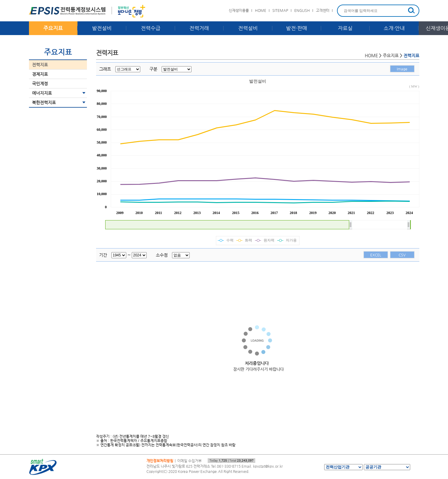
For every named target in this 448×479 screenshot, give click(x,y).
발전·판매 (297, 28)
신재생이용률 (239, 10)
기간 (103, 255)
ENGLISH (302, 10)
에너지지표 (42, 93)
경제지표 (40, 74)
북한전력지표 (44, 102)
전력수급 (151, 28)
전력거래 (199, 28)
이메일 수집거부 (189, 461)
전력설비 (248, 28)
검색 (411, 10)
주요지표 (53, 28)
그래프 (105, 69)
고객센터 (323, 10)
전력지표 (40, 65)
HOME (261, 10)
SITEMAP (280, 10)
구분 (153, 69)
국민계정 (40, 84)
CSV (402, 255)
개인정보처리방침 (160, 461)
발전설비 (102, 28)
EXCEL (376, 255)
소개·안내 (394, 28)
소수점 (162, 255)
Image (402, 69)
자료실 (345, 28)
